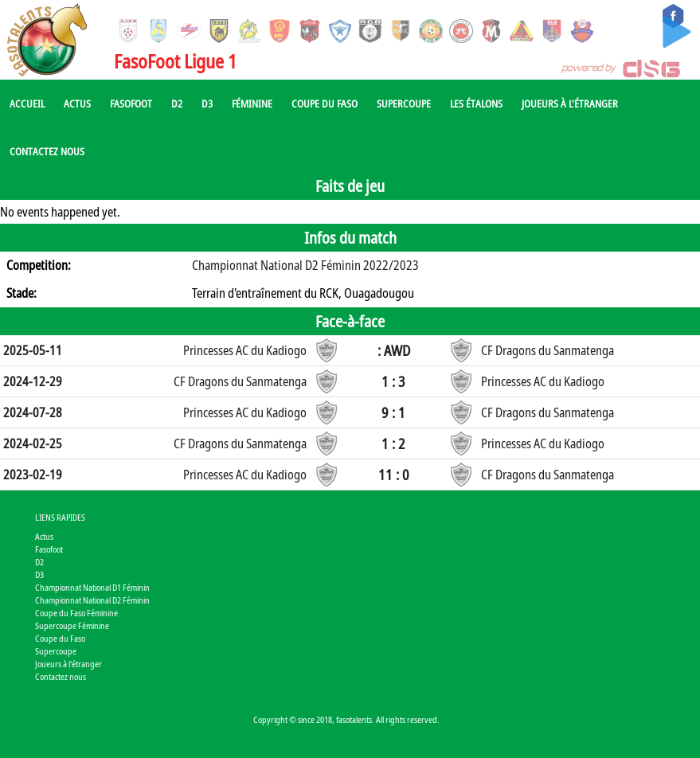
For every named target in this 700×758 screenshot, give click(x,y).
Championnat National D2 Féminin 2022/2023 (305, 265)
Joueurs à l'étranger (570, 104)
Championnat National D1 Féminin (92, 587)
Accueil (27, 104)
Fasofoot (131, 104)
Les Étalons (476, 104)
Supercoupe (404, 104)
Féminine (252, 104)
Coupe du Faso (325, 104)
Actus (77, 104)
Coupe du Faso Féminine (76, 613)
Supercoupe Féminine (72, 625)
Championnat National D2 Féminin (92, 600)
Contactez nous (47, 151)
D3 (207, 104)
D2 (177, 104)
